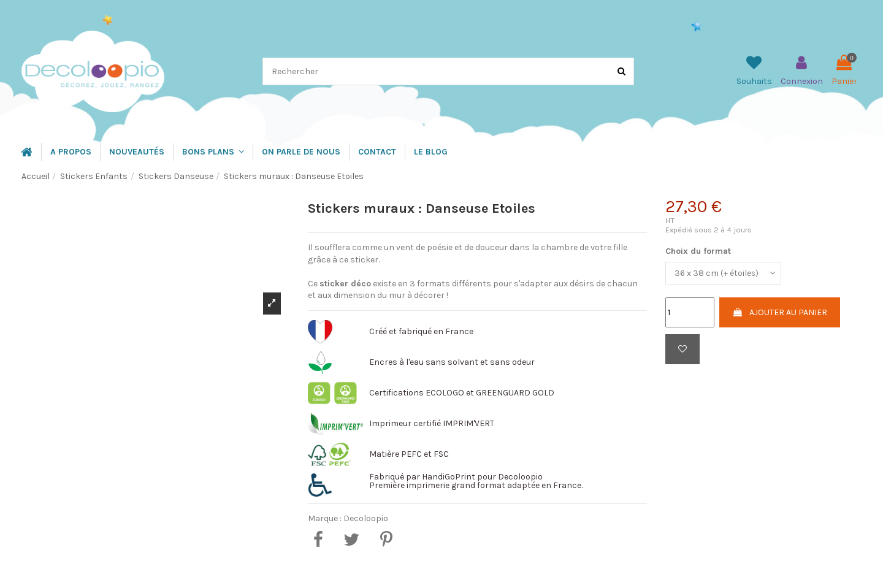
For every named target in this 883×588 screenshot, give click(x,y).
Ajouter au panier (780, 312)
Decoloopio (366, 518)
